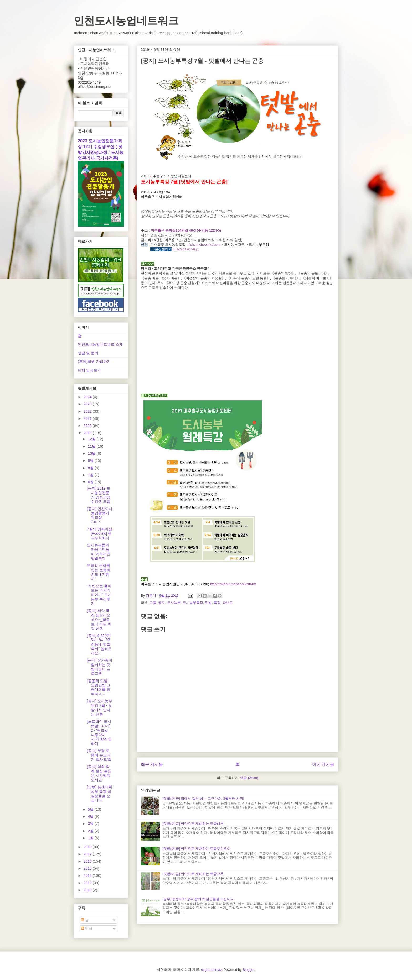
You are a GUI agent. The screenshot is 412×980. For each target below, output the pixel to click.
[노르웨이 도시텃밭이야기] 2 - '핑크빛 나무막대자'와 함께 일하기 (99, 732)
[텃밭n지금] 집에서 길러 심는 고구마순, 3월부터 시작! (203, 798)
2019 (88, 433)
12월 (92, 439)
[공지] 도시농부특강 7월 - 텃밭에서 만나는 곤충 (100, 708)
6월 (91, 482)
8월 (91, 468)
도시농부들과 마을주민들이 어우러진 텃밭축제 (99, 552)
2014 (88, 876)
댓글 (87, 929)
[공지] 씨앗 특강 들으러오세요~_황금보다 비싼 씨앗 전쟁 (99, 619)
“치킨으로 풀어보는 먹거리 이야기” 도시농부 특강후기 (99, 595)
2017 (88, 854)
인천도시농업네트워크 (126, 21)
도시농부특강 (193, 603)
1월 (91, 838)
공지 (162, 603)
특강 (217, 603)
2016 (88, 861)
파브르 (228, 603)
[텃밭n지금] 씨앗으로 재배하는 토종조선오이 (196, 849)
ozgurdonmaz (211, 970)
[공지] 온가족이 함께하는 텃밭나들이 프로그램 (100, 667)
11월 (92, 446)
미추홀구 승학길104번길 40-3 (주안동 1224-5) (186, 230)
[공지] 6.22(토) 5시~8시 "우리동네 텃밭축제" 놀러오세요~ (99, 644)
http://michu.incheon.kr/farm (233, 584)
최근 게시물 (152, 764)
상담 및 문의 (88, 353)
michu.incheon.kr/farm (203, 245)
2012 (88, 890)
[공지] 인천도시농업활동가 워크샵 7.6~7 (100, 515)
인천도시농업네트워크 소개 (100, 344)
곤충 (153, 603)
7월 (91, 475)
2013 (88, 883)
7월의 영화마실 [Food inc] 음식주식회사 (100, 533)
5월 (91, 809)
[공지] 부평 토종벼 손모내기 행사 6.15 (99, 755)
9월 (91, 460)
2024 (88, 397)
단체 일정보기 (89, 370)
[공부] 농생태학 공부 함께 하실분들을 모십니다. (199, 899)
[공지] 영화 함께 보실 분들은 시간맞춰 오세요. (99, 773)
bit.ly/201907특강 (186, 249)
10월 (92, 453)
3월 (91, 824)
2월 (91, 831)
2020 (88, 426)
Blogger (248, 970)
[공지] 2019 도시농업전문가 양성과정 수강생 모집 (99, 495)
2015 (88, 868)
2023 (88, 404)
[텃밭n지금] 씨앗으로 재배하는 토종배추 (193, 824)
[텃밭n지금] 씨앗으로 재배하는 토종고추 (193, 874)
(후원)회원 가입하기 (94, 361)
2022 (88, 411)
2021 (88, 418)
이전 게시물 (323, 764)
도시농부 (174, 603)
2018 (88, 847)
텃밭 (208, 603)
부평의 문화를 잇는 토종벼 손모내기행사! (99, 572)
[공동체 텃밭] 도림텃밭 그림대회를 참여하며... (99, 687)
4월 (91, 816)
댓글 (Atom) (249, 778)
